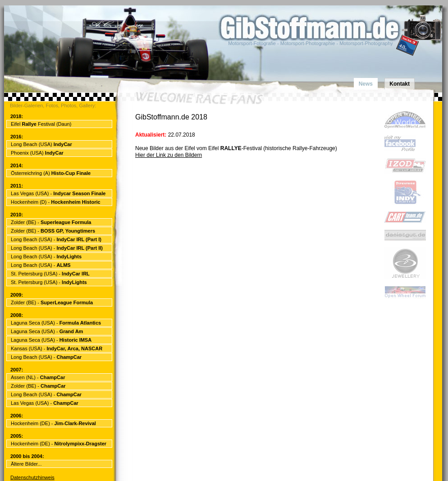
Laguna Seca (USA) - (56, 323)
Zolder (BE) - (51, 222)
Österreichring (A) (51, 173)
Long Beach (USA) (41, 144)
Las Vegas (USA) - (58, 193)
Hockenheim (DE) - (53, 423)
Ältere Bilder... (26, 464)
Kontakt (400, 84)
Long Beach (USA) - (56, 239)
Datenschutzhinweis (32, 477)
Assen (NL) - (38, 377)
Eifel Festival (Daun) (41, 124)
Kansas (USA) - (57, 348)
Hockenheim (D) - (56, 202)
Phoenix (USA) (37, 153)
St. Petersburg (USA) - (50, 274)
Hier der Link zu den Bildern (169, 155)
